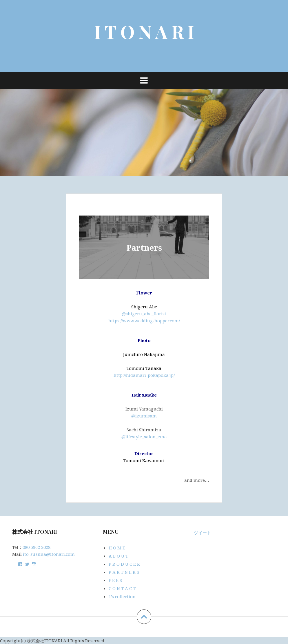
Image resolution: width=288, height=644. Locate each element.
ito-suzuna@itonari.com (49, 554)
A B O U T (118, 556)
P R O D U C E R (124, 564)
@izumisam (144, 416)
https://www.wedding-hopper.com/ (144, 321)
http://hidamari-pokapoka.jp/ (144, 375)
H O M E (117, 548)
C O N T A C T (122, 588)
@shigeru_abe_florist (144, 314)
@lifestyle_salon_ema (144, 437)
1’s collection (122, 596)
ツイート (203, 533)
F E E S (115, 580)
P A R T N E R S (124, 572)
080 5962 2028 (37, 547)
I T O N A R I (144, 31)
